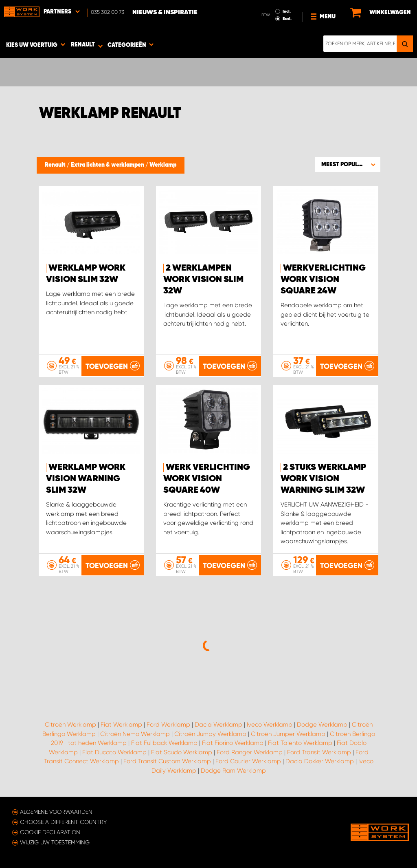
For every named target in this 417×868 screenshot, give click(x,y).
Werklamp (163, 165)
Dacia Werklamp (218, 725)
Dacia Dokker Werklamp (320, 761)
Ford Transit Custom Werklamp (167, 761)
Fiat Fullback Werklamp (164, 743)
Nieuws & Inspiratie (165, 13)
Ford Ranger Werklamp (250, 752)
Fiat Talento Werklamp (300, 743)
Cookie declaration (50, 832)
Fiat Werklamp (121, 725)
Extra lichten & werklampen (108, 165)
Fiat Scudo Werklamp (182, 752)
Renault (56, 165)
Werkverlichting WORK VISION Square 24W (323, 280)
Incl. (287, 11)
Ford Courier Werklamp (248, 761)
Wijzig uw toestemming (55, 842)
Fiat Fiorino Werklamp (233, 743)
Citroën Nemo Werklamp (135, 734)
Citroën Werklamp (70, 725)
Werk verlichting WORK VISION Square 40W (207, 479)
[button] (348, 164)
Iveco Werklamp (270, 725)
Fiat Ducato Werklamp (114, 752)
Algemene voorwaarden (56, 812)
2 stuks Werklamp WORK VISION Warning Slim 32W (323, 479)
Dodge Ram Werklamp (233, 771)
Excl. (287, 19)
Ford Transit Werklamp (319, 752)
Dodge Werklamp (322, 725)
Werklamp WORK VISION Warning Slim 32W (86, 479)
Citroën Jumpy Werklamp (210, 734)
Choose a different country (63, 822)
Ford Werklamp (168, 725)
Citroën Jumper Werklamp (288, 734)
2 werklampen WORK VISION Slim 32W (203, 280)
